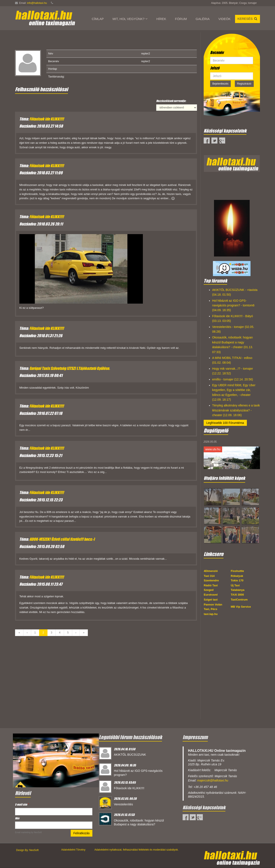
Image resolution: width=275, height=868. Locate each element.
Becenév (217, 53)
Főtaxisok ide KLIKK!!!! (47, 119)
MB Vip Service (241, 607)
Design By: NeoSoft (27, 850)
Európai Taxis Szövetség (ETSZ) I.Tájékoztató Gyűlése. (70, 368)
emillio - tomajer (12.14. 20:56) (233, 379)
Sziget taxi (211, 600)
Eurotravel (211, 595)
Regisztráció (244, 84)
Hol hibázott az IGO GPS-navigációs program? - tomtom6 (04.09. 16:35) (233, 305)
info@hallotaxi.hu (37, 3)
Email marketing (23, 832)
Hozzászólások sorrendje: (171, 101)
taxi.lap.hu (211, 614)
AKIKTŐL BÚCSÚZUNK (130, 755)
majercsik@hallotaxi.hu (213, 780)
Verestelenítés (123, 804)
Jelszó (215, 68)
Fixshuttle (237, 571)
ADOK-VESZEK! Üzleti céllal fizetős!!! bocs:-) (62, 539)
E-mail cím (22, 804)
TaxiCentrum (239, 600)
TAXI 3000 (237, 595)
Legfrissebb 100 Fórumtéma (225, 423)
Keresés (247, 19)
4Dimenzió (211, 571)
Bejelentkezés (221, 84)
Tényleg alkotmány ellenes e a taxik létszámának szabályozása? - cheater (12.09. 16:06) (236, 410)
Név (17, 818)
